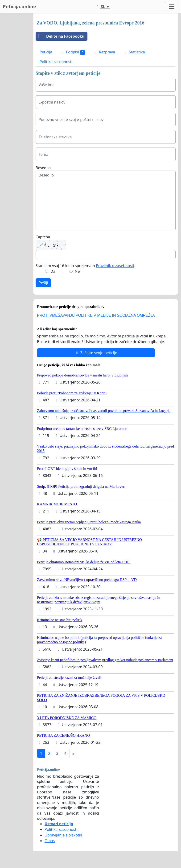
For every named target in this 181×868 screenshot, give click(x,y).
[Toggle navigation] (172, 7)
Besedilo (43, 168)
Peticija (46, 52)
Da (53, 271)
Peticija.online (19, 6)
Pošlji (43, 283)
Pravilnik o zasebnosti (115, 266)
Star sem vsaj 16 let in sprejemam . (85, 266)
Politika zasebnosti (56, 62)
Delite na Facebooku (60, 36)
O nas (50, 841)
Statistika (134, 52)
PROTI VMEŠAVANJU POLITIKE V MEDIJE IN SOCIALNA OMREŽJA (96, 315)
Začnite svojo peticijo (96, 353)
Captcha (43, 237)
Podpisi (73, 52)
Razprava (104, 52)
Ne (77, 271)
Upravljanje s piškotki (63, 835)
